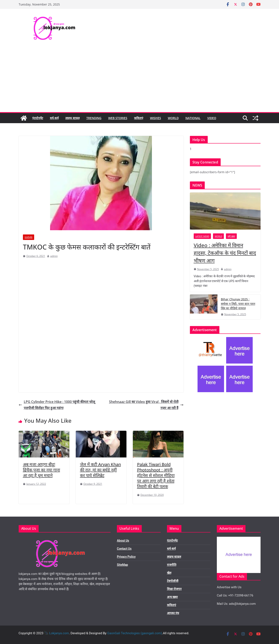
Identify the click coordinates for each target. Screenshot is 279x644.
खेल (169, 573)
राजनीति (172, 565)
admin (54, 256)
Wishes (156, 118)
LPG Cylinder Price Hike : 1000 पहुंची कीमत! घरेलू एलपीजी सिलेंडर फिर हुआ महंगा (57, 405)
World (173, 118)
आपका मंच (173, 613)
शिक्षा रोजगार (174, 589)
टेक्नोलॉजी (173, 581)
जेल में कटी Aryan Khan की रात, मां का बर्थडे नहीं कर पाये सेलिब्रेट (100, 470)
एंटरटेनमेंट (38, 118)
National (193, 118)
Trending (94, 118)
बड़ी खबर (231, 236)
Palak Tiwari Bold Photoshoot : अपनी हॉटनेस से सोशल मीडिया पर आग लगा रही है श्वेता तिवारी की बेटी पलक (156, 475)
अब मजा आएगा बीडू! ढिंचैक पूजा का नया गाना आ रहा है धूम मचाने (41, 470)
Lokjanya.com (59, 633)
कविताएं (139, 118)
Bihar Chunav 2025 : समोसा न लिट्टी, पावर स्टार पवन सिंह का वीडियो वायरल (238, 304)
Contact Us (124, 549)
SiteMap (122, 565)
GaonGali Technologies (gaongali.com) (135, 633)
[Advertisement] (140, 80)
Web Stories (118, 118)
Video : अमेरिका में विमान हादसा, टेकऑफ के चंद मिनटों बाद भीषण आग (225, 253)
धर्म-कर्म (54, 118)
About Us (123, 541)
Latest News (202, 236)
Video (212, 118)
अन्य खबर (172, 597)
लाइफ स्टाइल (72, 118)
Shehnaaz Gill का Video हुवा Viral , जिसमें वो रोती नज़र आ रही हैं (146, 405)
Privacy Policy (126, 557)
